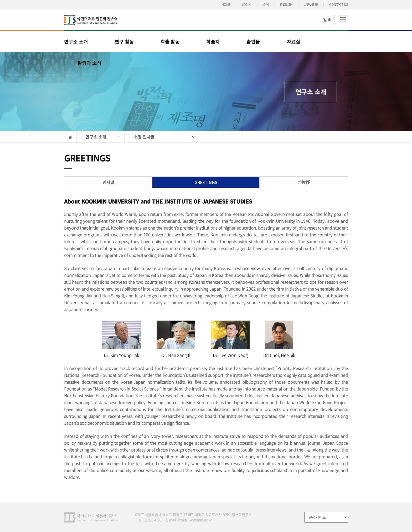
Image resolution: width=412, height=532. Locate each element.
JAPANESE (311, 4)
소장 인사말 (144, 137)
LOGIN (246, 4)
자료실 (293, 42)
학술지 (213, 42)
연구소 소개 (76, 42)
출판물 (253, 42)
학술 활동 (170, 42)
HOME (226, 4)
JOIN (265, 4)
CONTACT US (339, 4)
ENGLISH (286, 4)
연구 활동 (124, 42)
